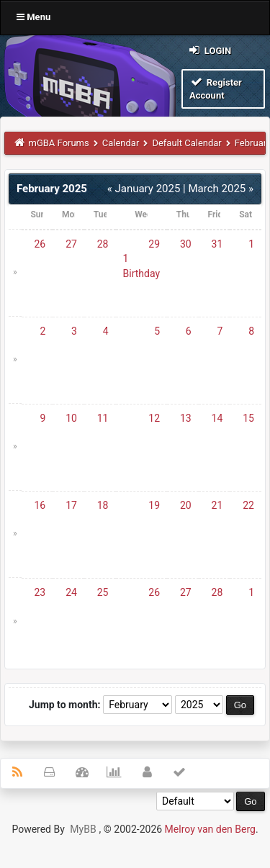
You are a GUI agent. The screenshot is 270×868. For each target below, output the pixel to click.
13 (186, 418)
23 (40, 592)
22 (248, 505)
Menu (33, 17)
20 (186, 505)
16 (40, 505)
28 (103, 244)
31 (217, 244)
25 (103, 592)
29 (154, 244)
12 (154, 418)
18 (103, 505)
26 (40, 244)
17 (71, 505)
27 (71, 244)
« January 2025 (144, 189)
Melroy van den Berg (210, 829)
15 (248, 418)
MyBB (83, 829)
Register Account (216, 88)
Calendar (121, 143)
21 (217, 505)
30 (186, 244)
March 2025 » (221, 189)
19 (154, 505)
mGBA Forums (59, 143)
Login (209, 50)
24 (71, 592)
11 (103, 418)
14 (217, 418)
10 (71, 418)
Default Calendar (186, 143)
